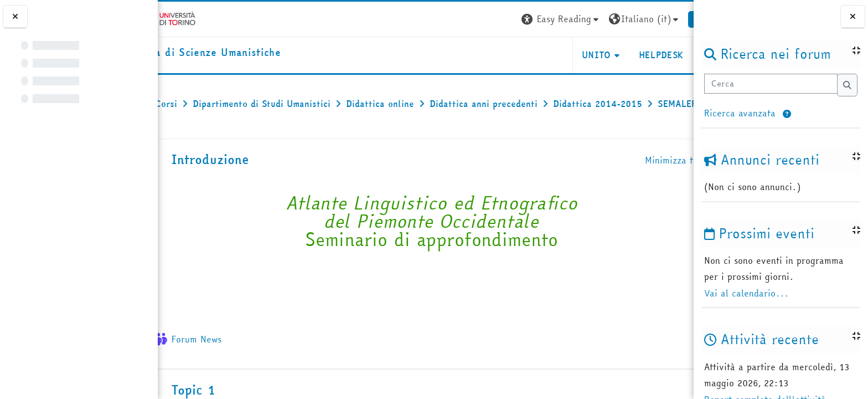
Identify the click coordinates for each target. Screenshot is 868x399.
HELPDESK (626, 55)
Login (673, 19)
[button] (787, 114)
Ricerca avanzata (740, 113)
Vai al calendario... (746, 293)
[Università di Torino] (192, 18)
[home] (236, 53)
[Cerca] (771, 84)
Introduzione (241, 184)
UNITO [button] (562, 55)
